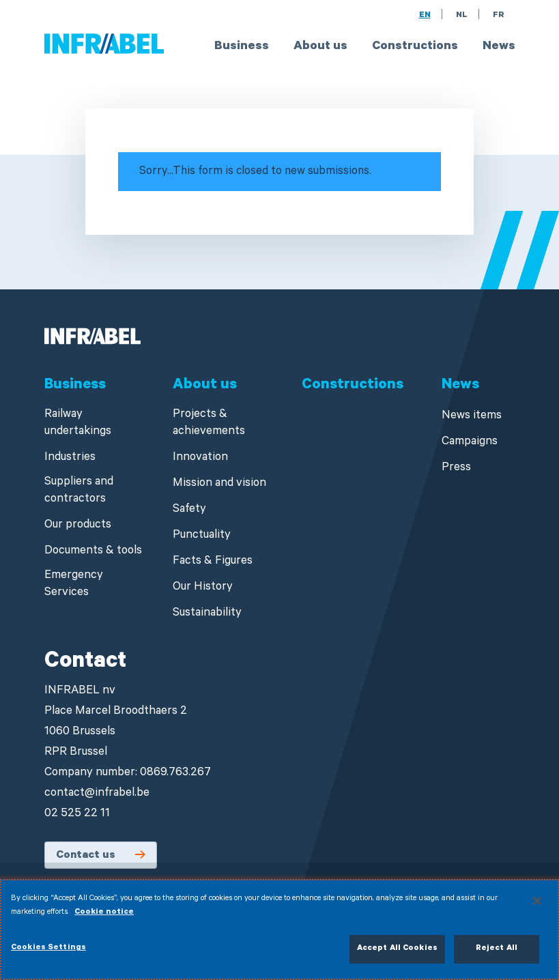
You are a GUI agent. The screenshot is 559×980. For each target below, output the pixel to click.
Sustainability (207, 614)
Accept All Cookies (397, 955)
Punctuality (202, 536)
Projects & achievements (209, 424)
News (499, 47)
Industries (70, 458)
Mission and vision (219, 484)
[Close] (537, 907)
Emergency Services (74, 585)
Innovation (200, 458)
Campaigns (470, 443)
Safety (189, 510)
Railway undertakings (78, 424)
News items (472, 417)
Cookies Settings (48, 954)
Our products (78, 526)
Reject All (497, 955)
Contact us (86, 856)
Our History (203, 588)
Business (242, 47)
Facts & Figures (213, 562)
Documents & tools (93, 552)
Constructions (415, 47)
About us (320, 47)
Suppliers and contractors (79, 491)
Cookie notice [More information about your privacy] (104, 918)
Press (456, 469)
